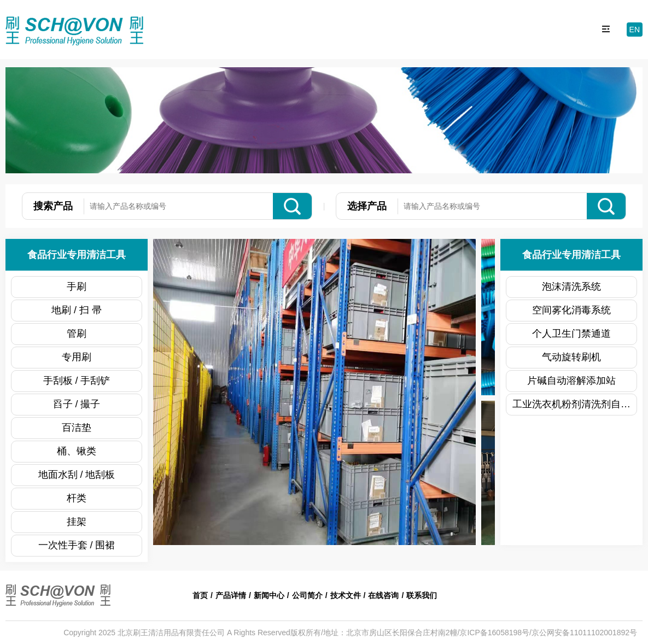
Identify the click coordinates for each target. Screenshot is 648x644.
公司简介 (307, 595)
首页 (200, 595)
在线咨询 (383, 595)
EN (635, 30)
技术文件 (346, 595)
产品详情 (231, 595)
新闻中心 (269, 595)
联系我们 (422, 595)
